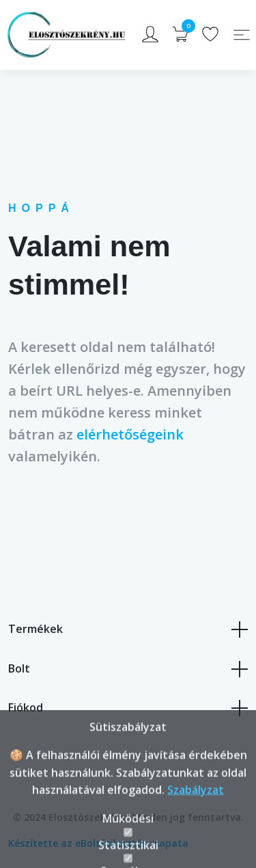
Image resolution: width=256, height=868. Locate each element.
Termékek (128, 629)
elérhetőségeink (130, 434)
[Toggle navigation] (242, 35)
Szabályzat (196, 822)
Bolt (128, 669)
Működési (128, 851)
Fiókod (128, 708)
